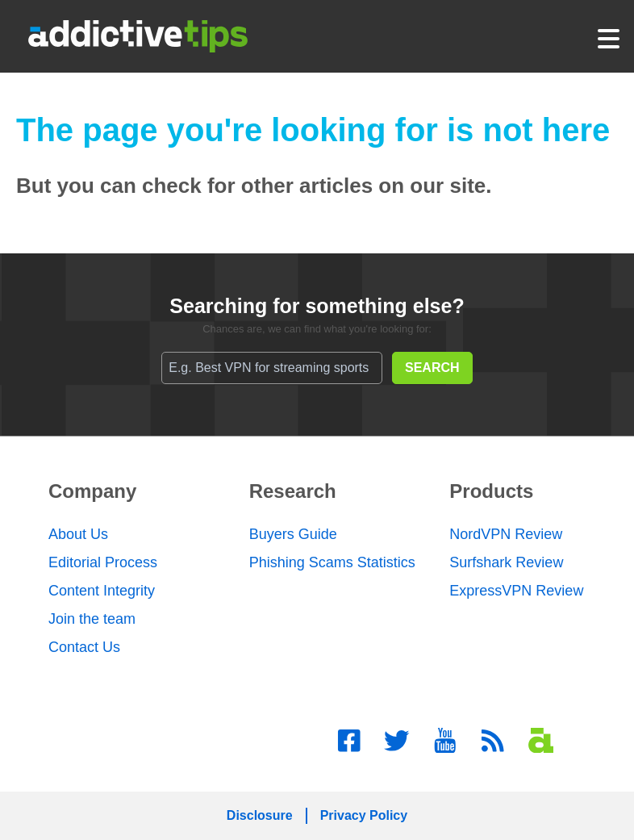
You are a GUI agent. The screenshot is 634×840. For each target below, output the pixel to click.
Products (491, 491)
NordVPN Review (506, 534)
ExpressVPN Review (516, 591)
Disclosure (260, 815)
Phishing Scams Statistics (332, 562)
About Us (78, 534)
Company (92, 491)
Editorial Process (103, 562)
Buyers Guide (293, 534)
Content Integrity (102, 591)
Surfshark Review (506, 562)
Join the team (92, 619)
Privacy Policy (364, 815)
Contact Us (84, 647)
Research (293, 491)
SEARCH (432, 368)
